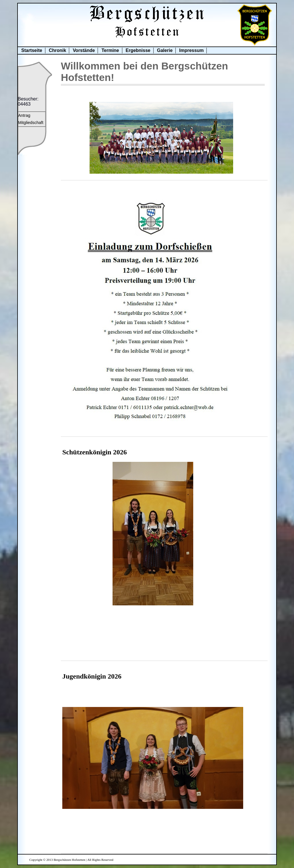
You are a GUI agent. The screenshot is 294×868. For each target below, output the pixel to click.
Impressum (191, 50)
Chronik (57, 50)
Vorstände (84, 50)
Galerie (165, 50)
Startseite (32, 50)
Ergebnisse (138, 50)
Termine (110, 50)
